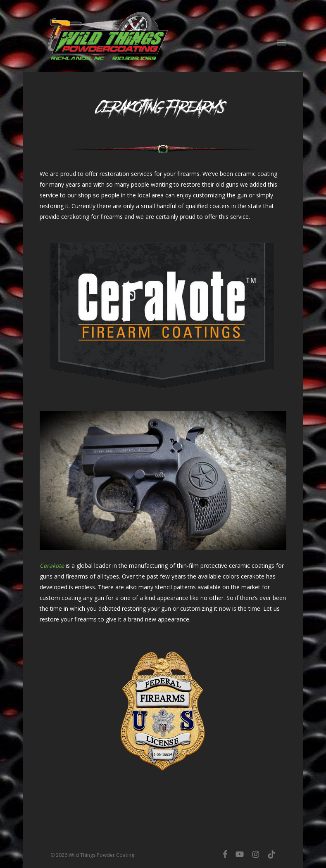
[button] (282, 42)
